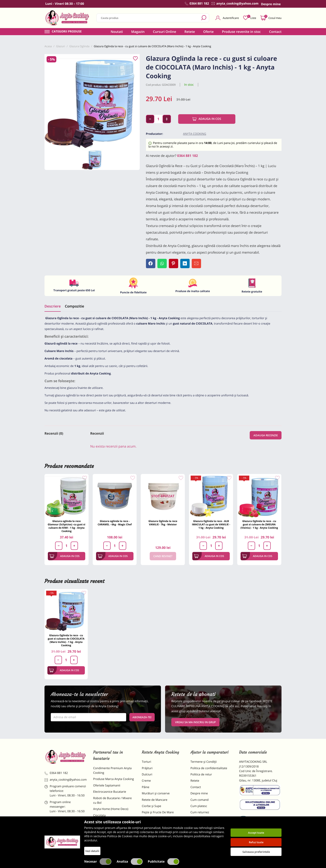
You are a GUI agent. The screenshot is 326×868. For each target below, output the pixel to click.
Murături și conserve (156, 793)
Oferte (209, 32)
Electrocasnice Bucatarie (110, 792)
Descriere (53, 306)
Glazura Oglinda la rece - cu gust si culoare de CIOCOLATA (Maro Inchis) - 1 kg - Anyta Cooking (66, 640)
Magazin (138, 32)
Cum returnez (200, 812)
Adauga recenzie (266, 435)
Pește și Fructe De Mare (158, 812)
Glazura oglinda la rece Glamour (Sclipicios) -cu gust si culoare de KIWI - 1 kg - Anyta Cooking (66, 526)
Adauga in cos (207, 119)
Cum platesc (199, 806)
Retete (190, 32)
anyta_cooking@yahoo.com (66, 780)
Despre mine (199, 793)
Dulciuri (147, 774)
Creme (146, 781)
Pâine (146, 787)
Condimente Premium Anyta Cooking (112, 771)
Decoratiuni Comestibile (109, 844)
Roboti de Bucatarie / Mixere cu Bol (112, 800)
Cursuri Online (164, 32)
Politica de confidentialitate (209, 768)
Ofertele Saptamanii (107, 786)
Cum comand (199, 800)
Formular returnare (204, 819)
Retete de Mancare (155, 800)
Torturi (146, 762)
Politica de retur (201, 774)
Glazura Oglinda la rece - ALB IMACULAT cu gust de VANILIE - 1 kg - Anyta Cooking (211, 524)
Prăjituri (147, 768)
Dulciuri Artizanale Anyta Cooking (110, 835)
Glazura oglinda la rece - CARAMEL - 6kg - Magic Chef (115, 523)
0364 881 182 (188, 156)
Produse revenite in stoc (241, 32)
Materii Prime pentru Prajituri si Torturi (113, 824)
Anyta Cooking (194, 134)
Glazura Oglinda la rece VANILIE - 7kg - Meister (163, 523)
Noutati (117, 32)
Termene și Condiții (204, 762)
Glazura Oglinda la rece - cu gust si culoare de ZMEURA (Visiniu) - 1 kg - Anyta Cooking (259, 524)
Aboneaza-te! (142, 717)
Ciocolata (99, 815)
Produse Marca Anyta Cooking (114, 779)
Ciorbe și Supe (151, 806)
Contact (275, 32)
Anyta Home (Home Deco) (111, 809)
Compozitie (74, 306)
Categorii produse (67, 32)
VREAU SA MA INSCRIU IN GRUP (195, 722)
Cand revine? (163, 556)
